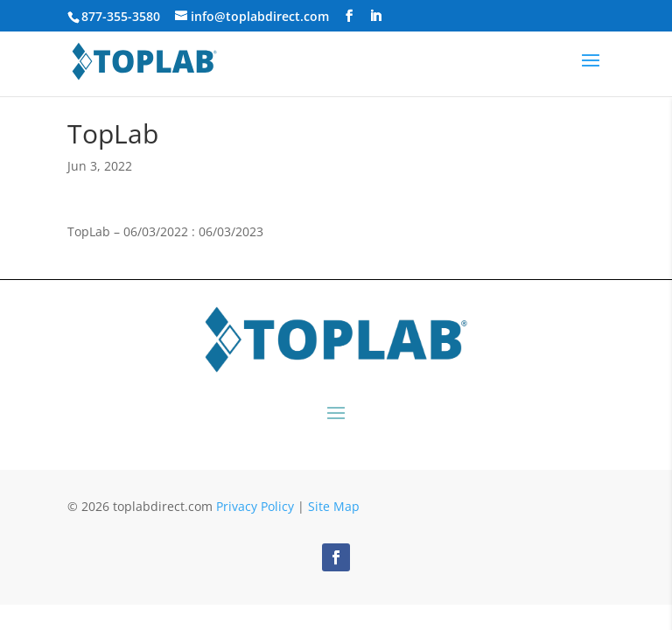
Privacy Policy (255, 506)
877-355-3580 (121, 16)
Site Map (334, 506)
